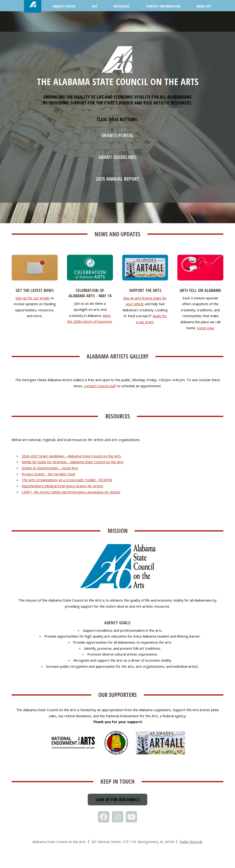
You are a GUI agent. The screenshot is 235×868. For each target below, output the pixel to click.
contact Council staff (100, 386)
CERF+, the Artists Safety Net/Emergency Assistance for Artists (71, 492)
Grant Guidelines (117, 157)
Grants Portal (117, 135)
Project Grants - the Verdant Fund (48, 474)
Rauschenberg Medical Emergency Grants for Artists (63, 486)
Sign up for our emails (32, 298)
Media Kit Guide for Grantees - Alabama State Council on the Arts (73, 462)
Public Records (191, 842)
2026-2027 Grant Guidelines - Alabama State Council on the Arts (71, 456)
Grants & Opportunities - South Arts (50, 468)
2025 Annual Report (117, 179)
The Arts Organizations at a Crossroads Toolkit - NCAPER (67, 480)
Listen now (205, 328)
